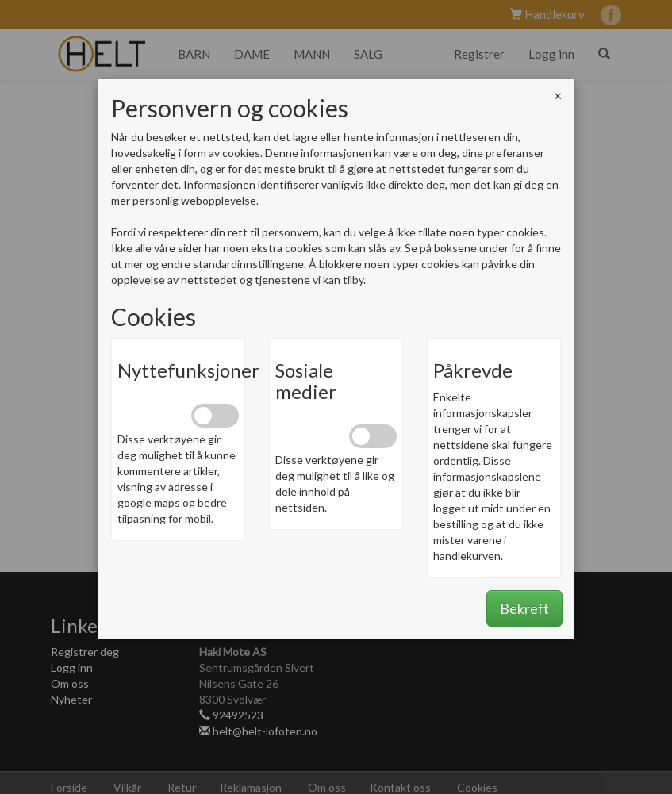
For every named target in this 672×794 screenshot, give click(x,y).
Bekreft (524, 608)
